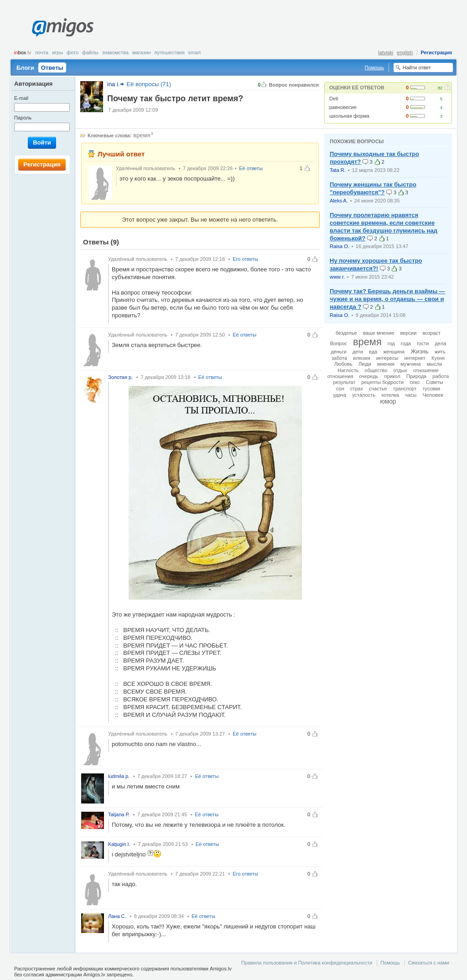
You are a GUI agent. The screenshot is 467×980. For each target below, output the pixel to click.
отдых (400, 370)
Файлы (90, 52)
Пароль (23, 118)
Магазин (142, 52)
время (142, 135)
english (405, 52)
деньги (339, 352)
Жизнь (419, 351)
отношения (340, 376)
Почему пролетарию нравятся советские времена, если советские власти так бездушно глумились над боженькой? (384, 227)
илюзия (362, 358)
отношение (426, 370)
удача (340, 395)
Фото (73, 52)
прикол (392, 376)
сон (340, 389)
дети (358, 352)
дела (440, 343)
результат (344, 382)
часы (411, 395)
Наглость (348, 370)
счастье (378, 389)
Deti (334, 99)
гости (423, 343)
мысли (435, 364)
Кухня (438, 358)
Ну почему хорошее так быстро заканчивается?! (376, 264)
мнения (386, 364)
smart (195, 52)
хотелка (390, 395)
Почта (42, 52)
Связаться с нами (429, 963)
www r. (337, 277)
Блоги (25, 68)
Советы (435, 382)
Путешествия (170, 52)
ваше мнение (379, 333)
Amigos (63, 27)
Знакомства (115, 52)
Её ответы (251, 168)
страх (357, 389)
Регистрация (436, 52)
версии (408, 333)
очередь (368, 376)
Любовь (343, 364)
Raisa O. (340, 246)
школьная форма (349, 116)
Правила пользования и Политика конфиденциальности (307, 963)
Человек (433, 395)
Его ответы (245, 259)
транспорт (405, 389)
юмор (388, 402)
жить (440, 352)
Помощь (375, 67)
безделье (346, 333)
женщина (394, 352)
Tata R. (338, 170)
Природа (416, 376)
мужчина (411, 364)
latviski (386, 52)
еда (373, 352)
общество (376, 370)
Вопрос (339, 343)
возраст (432, 333)
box (23, 52)
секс (415, 382)
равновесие (343, 107)
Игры (57, 52)
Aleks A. (339, 201)
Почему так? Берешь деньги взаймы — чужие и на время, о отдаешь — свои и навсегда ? (387, 299)
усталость (364, 395)
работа (441, 376)
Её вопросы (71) (149, 84)
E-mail (21, 98)
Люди (365, 364)
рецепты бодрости (382, 382)
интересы (387, 358)
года (406, 343)
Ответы (52, 68)
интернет (415, 358)
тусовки (432, 389)
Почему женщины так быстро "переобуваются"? (373, 188)
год (391, 343)
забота (339, 358)
